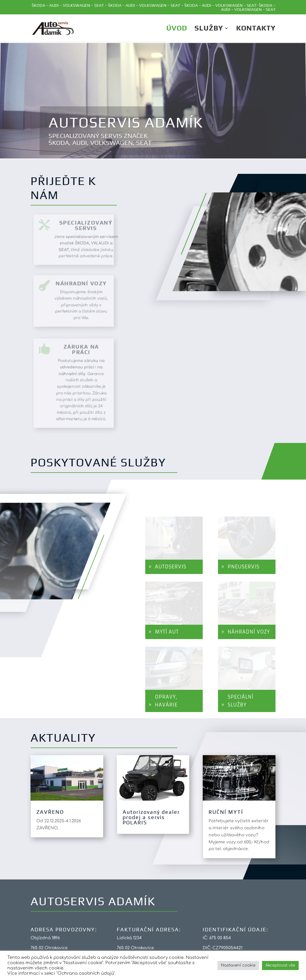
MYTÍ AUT (167, 632)
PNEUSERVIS (244, 567)
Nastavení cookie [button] (238, 965)
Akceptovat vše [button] (280, 965)
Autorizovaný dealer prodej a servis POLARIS (151, 817)
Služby (209, 29)
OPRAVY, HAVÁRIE (166, 701)
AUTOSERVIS (171, 567)
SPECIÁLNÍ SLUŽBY (241, 701)
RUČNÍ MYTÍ (226, 812)
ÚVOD (177, 29)
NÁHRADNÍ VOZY (249, 632)
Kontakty (256, 29)
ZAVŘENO (50, 812)
